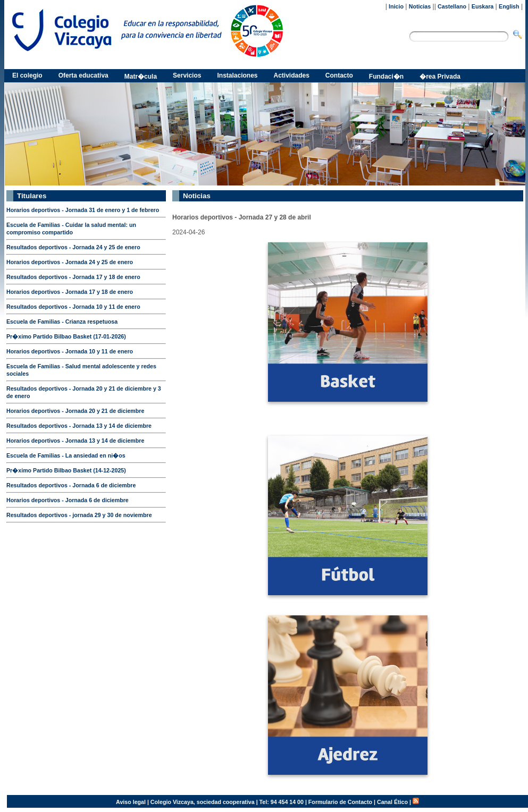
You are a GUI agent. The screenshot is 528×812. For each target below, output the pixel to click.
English (509, 6)
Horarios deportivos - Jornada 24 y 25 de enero (70, 262)
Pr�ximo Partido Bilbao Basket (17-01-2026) (66, 336)
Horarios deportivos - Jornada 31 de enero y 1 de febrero (83, 210)
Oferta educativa (83, 75)
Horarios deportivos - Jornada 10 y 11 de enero (70, 351)
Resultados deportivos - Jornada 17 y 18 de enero (73, 277)
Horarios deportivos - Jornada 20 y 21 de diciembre (75, 411)
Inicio (396, 6)
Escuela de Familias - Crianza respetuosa (62, 322)
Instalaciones (237, 75)
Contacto (339, 75)
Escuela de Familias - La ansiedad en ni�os (66, 455)
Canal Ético (392, 802)
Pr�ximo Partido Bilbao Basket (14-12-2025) (66, 470)
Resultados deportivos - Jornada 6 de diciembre (71, 485)
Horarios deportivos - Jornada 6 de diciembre (68, 500)
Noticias (420, 6)
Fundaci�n (386, 77)
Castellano (452, 6)
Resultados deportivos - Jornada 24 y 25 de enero (73, 247)
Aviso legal (131, 802)
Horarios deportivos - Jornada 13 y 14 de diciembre (75, 441)
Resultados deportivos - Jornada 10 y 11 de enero (73, 307)
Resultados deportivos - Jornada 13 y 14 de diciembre (79, 426)
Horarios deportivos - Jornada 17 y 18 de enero (70, 292)
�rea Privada (440, 77)
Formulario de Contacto (340, 802)
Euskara (483, 6)
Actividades (292, 75)
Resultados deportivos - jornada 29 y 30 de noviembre (79, 515)
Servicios (187, 75)
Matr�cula (141, 77)
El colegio (27, 75)
